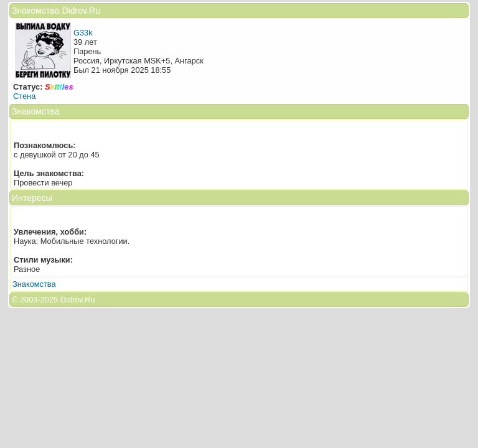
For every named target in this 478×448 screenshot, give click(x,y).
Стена (24, 96)
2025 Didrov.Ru (68, 300)
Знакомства (34, 284)
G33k (83, 33)
